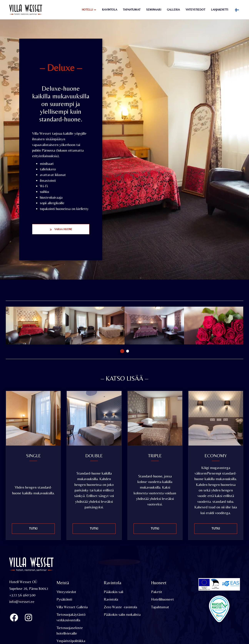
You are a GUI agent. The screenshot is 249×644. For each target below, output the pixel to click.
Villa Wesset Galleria (72, 607)
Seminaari (154, 10)
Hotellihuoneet (162, 600)
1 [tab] (122, 351)
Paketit (157, 592)
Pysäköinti (64, 600)
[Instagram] (28, 618)
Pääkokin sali (114, 592)
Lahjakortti (219, 10)
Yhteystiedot (195, 10)
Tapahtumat (132, 10)
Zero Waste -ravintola (120, 607)
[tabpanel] (35, 326)
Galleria (173, 10)
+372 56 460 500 (22, 595)
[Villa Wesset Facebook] (14, 618)
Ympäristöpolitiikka (71, 641)
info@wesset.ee (22, 602)
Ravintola (110, 10)
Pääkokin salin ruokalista (122, 615)
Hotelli (87, 10)
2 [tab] (128, 351)
